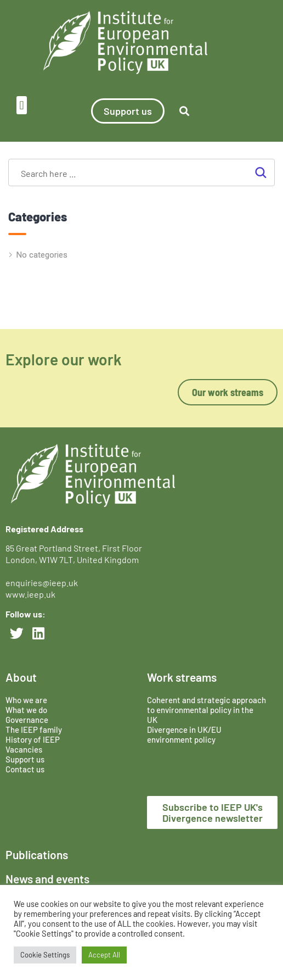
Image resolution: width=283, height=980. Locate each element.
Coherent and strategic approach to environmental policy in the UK (206, 710)
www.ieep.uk (30, 594)
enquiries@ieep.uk (43, 583)
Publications (37, 854)
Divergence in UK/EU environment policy (184, 734)
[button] (22, 105)
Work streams (182, 677)
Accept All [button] (104, 955)
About (21, 677)
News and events (47, 879)
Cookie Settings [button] (45, 955)
